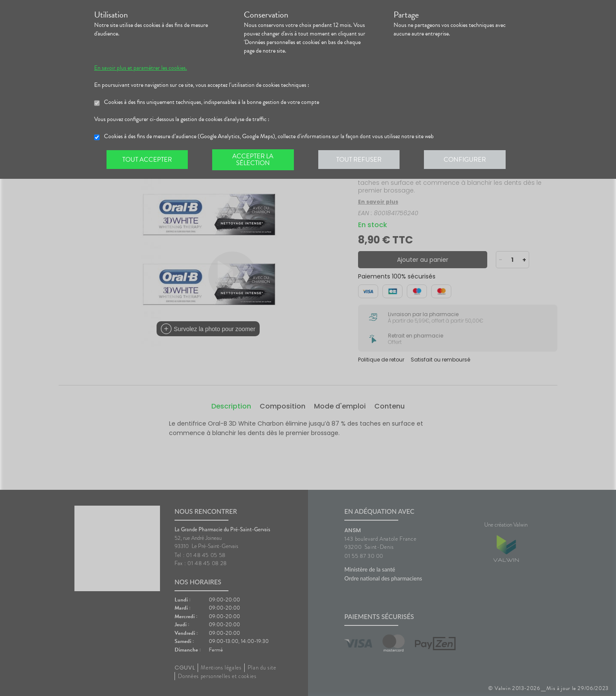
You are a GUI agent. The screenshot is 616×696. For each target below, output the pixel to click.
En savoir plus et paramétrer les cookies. (141, 68)
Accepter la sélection (255, 160)
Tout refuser (362, 160)
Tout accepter (148, 160)
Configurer (468, 160)
